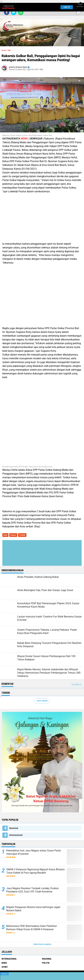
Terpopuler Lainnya (42, 944)
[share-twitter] (14, 12)
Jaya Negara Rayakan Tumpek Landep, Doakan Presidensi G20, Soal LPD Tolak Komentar (33, 890)
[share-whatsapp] (21, 12)
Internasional (16, 835)
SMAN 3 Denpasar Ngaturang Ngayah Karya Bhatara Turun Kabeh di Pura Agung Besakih (35, 871)
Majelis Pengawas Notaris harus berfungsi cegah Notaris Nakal (33, 909)
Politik (22, 535)
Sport (5, 967)
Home (4, 50)
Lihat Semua (42, 701)
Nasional (14, 828)
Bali (9, 50)
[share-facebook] (7, 12)
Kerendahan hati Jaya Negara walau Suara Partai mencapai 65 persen (34, 852)
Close (4, 974)
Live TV (66, 7)
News (13, 535)
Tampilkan (76, 684)
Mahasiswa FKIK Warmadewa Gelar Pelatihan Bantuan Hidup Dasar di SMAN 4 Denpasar (32, 928)
